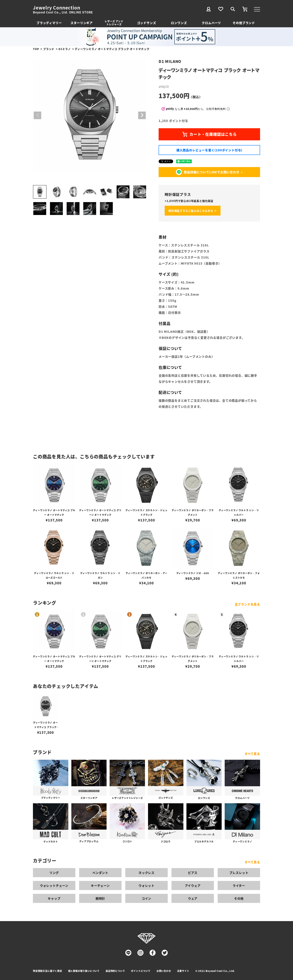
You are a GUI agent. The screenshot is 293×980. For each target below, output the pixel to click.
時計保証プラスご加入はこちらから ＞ (193, 211)
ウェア (193, 898)
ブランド (49, 49)
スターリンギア (82, 23)
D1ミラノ (65, 49)
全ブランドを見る (247, 604)
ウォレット (146, 885)
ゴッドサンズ (147, 23)
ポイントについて (141, 971)
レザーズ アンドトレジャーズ (114, 23)
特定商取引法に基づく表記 (48, 971)
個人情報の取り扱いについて (84, 971)
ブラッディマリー (49, 23)
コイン (146, 898)
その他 (239, 898)
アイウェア (193, 885)
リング (54, 873)
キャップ (54, 898)
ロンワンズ (179, 23)
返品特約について (115, 971)
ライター (239, 885)
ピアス (193, 873)
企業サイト (183, 971)
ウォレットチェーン (54, 885)
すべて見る (252, 754)
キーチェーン (100, 885)
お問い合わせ (164, 971)
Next (142, 115)
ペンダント (100, 873)
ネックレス (146, 873)
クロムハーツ (211, 23)
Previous (37, 115)
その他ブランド (244, 23)
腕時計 (100, 898)
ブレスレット (239, 873)
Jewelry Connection (56, 8)
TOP (36, 49)
